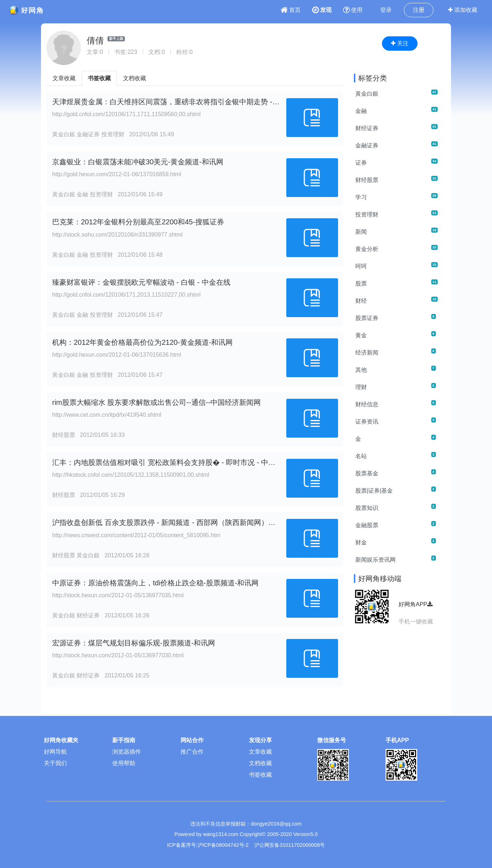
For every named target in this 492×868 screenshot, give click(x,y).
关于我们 (55, 763)
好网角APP (416, 604)
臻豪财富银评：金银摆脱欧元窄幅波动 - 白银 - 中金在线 (141, 282)
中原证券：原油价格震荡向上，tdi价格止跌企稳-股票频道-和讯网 (155, 583)
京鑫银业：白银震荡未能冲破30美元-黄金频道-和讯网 (138, 162)
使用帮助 (124, 763)
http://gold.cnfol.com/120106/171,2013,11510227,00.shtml (126, 295)
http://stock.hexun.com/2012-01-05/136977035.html (118, 595)
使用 (353, 10)
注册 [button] (419, 10)
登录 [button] (386, 10)
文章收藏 (64, 78)
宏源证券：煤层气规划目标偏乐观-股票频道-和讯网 (134, 643)
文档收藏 (135, 78)
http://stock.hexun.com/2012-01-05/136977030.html (118, 655)
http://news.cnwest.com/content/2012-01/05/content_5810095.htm (136, 535)
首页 (291, 10)
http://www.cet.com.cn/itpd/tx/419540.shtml (107, 415)
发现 (322, 10)
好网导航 (55, 752)
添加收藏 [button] (463, 10)
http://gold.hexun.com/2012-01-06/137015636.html (117, 355)
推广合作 (192, 752)
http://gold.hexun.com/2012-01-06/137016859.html (117, 174)
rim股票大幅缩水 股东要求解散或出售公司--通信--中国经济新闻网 (156, 402)
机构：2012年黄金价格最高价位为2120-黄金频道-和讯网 (142, 342)
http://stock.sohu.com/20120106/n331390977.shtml (117, 235)
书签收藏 (99, 78)
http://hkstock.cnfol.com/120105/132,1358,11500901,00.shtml (131, 475)
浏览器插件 (127, 752)
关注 (400, 43)
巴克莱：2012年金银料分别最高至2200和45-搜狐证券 (138, 222)
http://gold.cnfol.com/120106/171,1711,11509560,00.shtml (126, 114)
